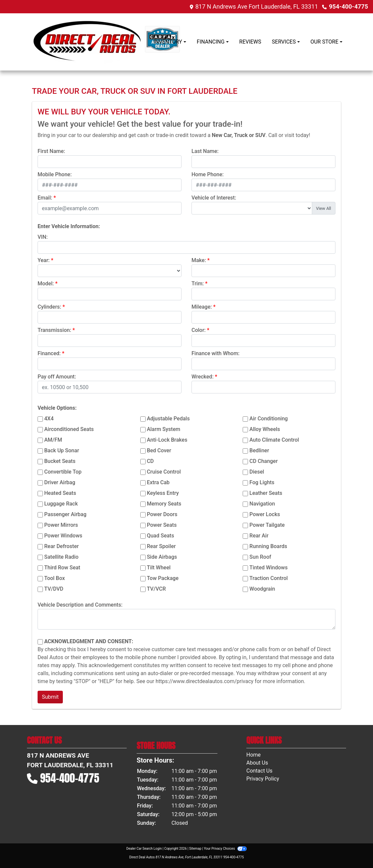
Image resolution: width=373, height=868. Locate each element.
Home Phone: (208, 174)
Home (253, 755)
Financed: (49, 353)
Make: (199, 260)
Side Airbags (162, 557)
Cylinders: (49, 307)
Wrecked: (202, 377)
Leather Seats (266, 493)
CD (150, 461)
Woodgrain (262, 589)
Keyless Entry (163, 493)
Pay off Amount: (57, 377)
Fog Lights (262, 482)
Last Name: (205, 151)
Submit (50, 697)
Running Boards (268, 546)
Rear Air (259, 536)
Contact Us (259, 771)
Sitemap (195, 849)
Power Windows (63, 536)
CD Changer (263, 461)
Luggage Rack (61, 504)
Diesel (257, 472)
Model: (46, 284)
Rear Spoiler (161, 546)
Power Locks (265, 514)
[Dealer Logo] (88, 42)
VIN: (43, 237)
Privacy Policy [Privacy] (263, 779)
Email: (45, 198)
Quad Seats (161, 536)
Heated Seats (60, 493)
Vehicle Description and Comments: (80, 605)
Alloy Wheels (265, 429)
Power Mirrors (61, 525)
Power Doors (162, 514)
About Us (257, 763)
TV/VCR (156, 589)
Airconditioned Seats (69, 429)
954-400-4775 (349, 6)
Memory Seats (164, 504)
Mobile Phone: (55, 174)
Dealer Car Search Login (144, 849)
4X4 (49, 419)
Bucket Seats (60, 461)
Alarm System (164, 429)
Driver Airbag (60, 482)
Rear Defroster (62, 546)
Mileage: (202, 307)
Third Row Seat (62, 568)
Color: (199, 330)
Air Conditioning (268, 419)
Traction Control (268, 578)
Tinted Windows (268, 568)
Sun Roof (260, 557)
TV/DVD (54, 589)
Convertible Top (63, 472)
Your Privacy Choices (225, 849)
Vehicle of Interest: (214, 198)
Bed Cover (159, 450)
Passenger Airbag (65, 514)
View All (324, 208)
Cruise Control (164, 472)
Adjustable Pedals (168, 419)
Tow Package (163, 578)
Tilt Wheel (159, 568)
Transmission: (54, 330)
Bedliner (259, 450)
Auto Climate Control (274, 440)
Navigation (262, 504)
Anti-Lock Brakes (167, 440)
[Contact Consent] (40, 642)
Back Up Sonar (62, 450)
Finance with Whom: (216, 353)
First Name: (51, 151)
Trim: (198, 284)
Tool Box (55, 578)
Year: (44, 260)
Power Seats (162, 525)
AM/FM (53, 440)
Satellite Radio (61, 557)
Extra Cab (158, 482)
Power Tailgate (267, 525)
